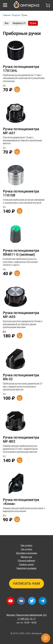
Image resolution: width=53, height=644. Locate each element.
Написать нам (26, 584)
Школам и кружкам (26, 553)
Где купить (26, 549)
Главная (7, 15)
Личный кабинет (27, 561)
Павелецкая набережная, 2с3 (26, 615)
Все (7, 23)
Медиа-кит (26, 557)
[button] (5, 5)
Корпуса (16, 15)
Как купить (26, 545)
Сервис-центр (26, 564)
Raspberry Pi (19, 23)
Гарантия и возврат (26, 568)
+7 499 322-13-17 (27, 619)
